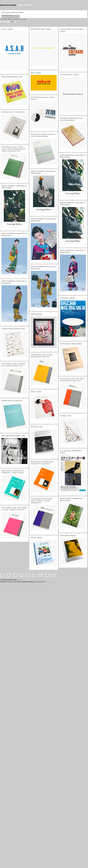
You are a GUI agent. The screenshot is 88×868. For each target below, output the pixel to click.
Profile (5, 176)
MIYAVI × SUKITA (36, 548)
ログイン (20, 866)
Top (1, 176)
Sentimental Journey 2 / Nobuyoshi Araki (13, 269)
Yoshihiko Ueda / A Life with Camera (12, 557)
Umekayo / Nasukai (36, 694)
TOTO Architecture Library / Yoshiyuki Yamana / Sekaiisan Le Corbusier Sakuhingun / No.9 (41, 657)
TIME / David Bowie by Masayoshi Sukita (13, 592)
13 (47, 862)
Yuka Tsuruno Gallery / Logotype (69, 231)
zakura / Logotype (36, 229)
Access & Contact (21, 176)
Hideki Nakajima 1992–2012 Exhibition (13, 142)
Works (10, 176)
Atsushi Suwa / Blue (36, 583)
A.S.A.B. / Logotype (7, 186)
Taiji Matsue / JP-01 (66, 572)
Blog (14, 176)
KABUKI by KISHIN (36, 471)
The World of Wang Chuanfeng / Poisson (13, 485)
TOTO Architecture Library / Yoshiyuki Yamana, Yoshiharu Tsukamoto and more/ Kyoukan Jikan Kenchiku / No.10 (13, 306)
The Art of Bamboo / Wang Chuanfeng (71, 500)
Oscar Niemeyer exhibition (68, 455)
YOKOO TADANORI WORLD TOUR (12, 234)
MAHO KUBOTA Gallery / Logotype (41, 186)
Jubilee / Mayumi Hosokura (68, 692)
